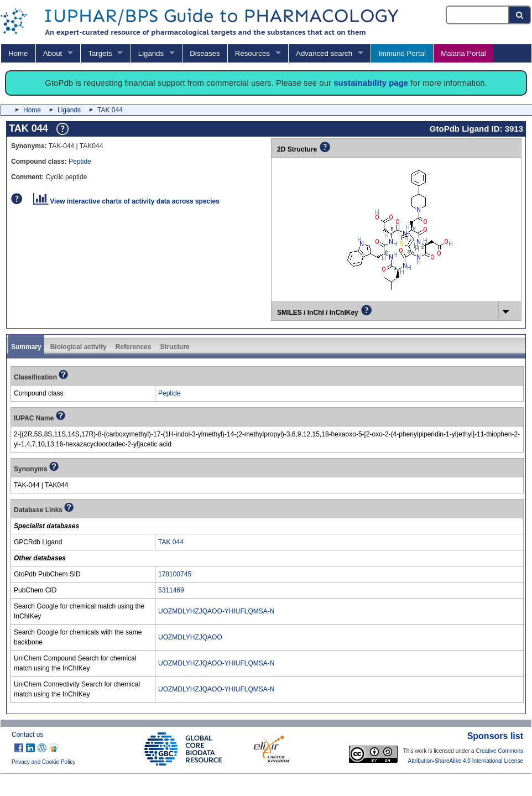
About (53, 53)
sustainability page (371, 83)
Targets (100, 53)
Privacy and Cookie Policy (44, 762)
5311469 (171, 590)
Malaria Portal (463, 53)
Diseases (205, 53)
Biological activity (79, 347)
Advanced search (324, 53)
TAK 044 (171, 542)
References (134, 347)
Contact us (27, 735)
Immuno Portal (402, 53)
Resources (252, 53)
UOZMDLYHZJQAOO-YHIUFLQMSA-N (216, 611)
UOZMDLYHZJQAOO (190, 637)
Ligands (151, 53)
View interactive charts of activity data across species (126, 201)
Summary (26, 347)
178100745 (175, 574)
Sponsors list (495, 736)
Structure (174, 347)
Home (18, 53)
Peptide (80, 162)
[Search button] (520, 15)
